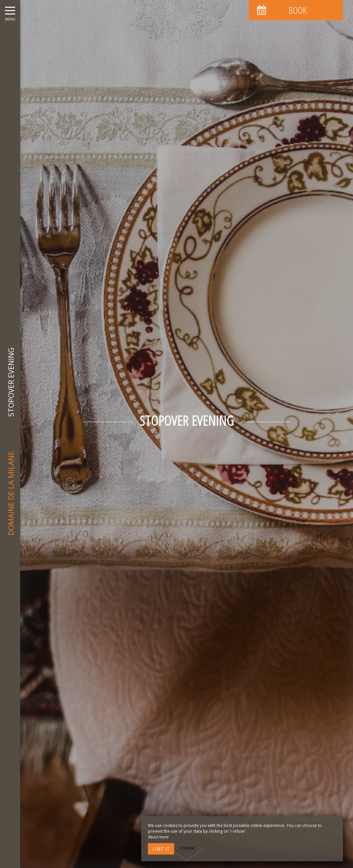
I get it (161, 849)
